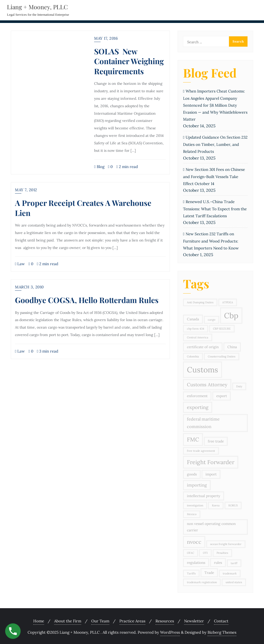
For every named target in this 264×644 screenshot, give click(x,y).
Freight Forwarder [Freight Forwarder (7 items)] (211, 462)
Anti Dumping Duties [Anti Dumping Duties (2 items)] (200, 302)
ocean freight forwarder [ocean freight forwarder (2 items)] (226, 544)
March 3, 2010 (29, 287)
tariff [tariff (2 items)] (234, 563)
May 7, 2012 (26, 190)
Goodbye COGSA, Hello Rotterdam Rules (87, 300)
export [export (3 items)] (222, 396)
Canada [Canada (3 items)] (193, 319)
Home (39, 621)
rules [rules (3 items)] (218, 563)
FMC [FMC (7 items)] (193, 439)
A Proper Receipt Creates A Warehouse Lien (83, 208)
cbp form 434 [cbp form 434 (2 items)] (196, 329)
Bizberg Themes (222, 632)
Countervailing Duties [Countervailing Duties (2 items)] (222, 356)
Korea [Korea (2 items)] (216, 505)
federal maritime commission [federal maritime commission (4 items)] (203, 423)
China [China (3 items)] (232, 347)
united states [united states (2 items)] (234, 582)
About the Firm (68, 621)
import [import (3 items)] (211, 474)
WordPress (170, 632)
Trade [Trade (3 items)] (209, 573)
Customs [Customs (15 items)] (203, 370)
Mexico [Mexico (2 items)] (192, 514)
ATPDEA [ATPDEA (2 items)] (228, 302)
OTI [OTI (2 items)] (205, 553)
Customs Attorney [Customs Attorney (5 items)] (207, 384)
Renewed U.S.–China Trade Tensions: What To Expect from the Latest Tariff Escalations (215, 209)
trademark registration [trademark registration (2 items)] (202, 582)
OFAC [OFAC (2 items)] (191, 553)
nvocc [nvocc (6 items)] (194, 542)
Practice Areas (132, 621)
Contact (221, 621)
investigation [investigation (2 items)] (195, 505)
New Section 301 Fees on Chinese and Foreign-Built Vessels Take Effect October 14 (214, 177)
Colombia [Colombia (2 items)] (193, 356)
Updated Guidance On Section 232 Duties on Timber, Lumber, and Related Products (215, 144)
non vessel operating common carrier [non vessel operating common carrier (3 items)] (211, 527)
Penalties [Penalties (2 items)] (222, 553)
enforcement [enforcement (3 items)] (197, 396)
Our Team (100, 621)
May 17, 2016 (106, 38)
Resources (165, 621)
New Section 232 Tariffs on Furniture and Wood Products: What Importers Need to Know (211, 241)
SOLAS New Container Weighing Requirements (129, 61)
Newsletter (194, 621)
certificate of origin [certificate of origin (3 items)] (203, 347)
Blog (99, 167)
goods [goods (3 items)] (192, 474)
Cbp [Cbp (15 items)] (231, 315)
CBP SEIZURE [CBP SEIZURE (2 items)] (222, 329)
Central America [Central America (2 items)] (198, 337)
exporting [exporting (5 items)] (198, 407)
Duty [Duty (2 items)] (239, 386)
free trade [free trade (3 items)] (216, 441)
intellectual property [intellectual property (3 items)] (204, 496)
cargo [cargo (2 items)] (212, 320)
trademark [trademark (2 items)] (230, 573)
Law (20, 264)
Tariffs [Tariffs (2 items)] (191, 573)
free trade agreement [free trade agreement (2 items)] (201, 451)
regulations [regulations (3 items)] (196, 563)
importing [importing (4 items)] (197, 485)
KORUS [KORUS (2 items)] (233, 505)
